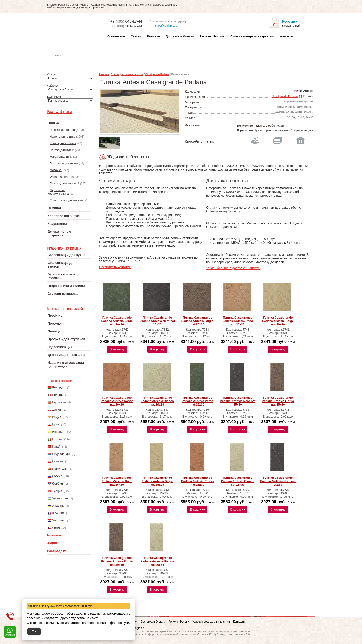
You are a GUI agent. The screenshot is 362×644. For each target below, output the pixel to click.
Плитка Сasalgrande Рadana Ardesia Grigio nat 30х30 (198, 321)
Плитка (115, 74)
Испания (58, 432)
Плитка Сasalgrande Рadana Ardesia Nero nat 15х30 (238, 401)
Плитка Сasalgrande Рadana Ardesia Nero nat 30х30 (157, 321)
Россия (57, 476)
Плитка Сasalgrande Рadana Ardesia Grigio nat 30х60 (117, 561)
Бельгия (58, 395)
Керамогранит (59, 157)
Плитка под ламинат (64, 163)
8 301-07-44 (127, 26)
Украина (58, 506)
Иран (56, 424)
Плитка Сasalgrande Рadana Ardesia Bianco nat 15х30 (238, 481)
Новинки (154, 36)
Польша (58, 461)
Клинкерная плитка (63, 143)
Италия (57, 439)
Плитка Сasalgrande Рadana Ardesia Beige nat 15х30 (157, 481)
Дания (57, 410)
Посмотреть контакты (115, 267)
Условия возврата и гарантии (252, 36)
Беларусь (59, 387)
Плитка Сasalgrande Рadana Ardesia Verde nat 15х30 (197, 401)
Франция (58, 513)
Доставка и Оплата (180, 36)
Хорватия (59, 520)
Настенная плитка (74, 62)
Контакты (286, 36)
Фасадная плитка (62, 177)
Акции (52, 543)
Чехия (56, 528)
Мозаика (56, 170)
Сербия (57, 483)
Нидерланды (61, 454)
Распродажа (57, 551)
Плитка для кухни (62, 150)
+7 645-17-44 (126, 21)
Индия (57, 417)
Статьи (136, 36)
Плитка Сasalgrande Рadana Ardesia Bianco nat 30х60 (157, 561)
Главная (104, 74)
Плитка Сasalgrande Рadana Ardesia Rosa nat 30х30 (238, 321)
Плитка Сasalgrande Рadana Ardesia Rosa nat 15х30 (117, 481)
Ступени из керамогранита (58, 192)
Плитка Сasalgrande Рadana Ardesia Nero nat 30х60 (278, 481)
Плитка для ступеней (64, 183)
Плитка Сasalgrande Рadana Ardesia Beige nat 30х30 (278, 321)
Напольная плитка (62, 137)
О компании (116, 36)
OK (34, 631)
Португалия (60, 469)
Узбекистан (60, 498)
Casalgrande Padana (157, 74)
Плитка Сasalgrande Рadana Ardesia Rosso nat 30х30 (117, 401)
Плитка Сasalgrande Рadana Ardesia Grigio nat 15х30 (278, 401)
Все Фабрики (60, 112)
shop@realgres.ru (163, 26)
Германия (59, 402)
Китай (56, 447)
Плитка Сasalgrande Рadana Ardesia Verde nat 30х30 (117, 321)
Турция (57, 491)
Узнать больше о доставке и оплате (233, 268)
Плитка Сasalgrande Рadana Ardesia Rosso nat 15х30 (197, 481)
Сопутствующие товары (66, 200)
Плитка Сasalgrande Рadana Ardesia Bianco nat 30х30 (157, 401)
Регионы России (212, 36)
